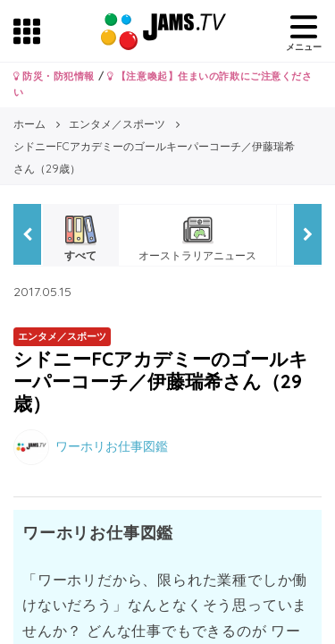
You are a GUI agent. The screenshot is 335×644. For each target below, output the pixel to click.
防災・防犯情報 (54, 76)
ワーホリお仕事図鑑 (112, 445)
